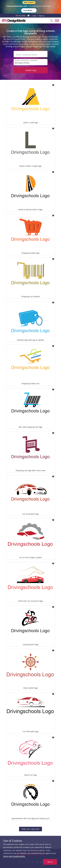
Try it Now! (29, 10)
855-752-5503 (21, 16)
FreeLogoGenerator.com (17, 6)
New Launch (29, 3)
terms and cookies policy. (14, 856)
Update (31, 70)
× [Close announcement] (58, 7)
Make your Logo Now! (30, 829)
